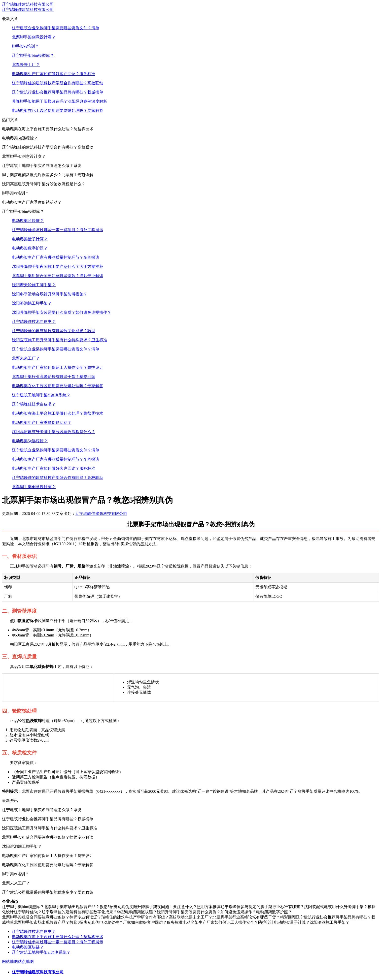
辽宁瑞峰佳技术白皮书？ (34, 322)
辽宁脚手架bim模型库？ (33, 55)
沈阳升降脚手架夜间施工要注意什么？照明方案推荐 (58, 267)
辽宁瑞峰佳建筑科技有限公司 (28, 4)
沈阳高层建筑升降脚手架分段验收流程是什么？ (54, 432)
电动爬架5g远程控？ (30, 441)
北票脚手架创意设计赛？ (34, 37)
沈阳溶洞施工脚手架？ (32, 303)
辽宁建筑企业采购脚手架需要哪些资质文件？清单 (56, 28)
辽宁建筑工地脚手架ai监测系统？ (41, 395)
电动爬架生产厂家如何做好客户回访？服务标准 (54, 74)
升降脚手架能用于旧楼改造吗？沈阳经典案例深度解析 (60, 101)
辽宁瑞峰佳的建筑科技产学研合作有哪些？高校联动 (58, 83)
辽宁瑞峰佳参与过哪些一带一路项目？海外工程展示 (58, 230)
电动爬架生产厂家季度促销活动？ (42, 423)
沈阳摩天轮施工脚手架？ (34, 285)
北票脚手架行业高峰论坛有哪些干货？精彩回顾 (54, 377)
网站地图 (10, 962)
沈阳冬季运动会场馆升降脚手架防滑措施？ (50, 294)
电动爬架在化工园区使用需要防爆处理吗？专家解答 (58, 111)
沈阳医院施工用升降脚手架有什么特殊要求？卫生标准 (60, 340)
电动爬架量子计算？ (30, 239)
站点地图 (26, 962)
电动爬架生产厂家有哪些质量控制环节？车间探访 (56, 257)
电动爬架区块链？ (28, 221)
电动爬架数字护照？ (30, 248)
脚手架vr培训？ (25, 46)
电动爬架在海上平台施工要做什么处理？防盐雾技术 (58, 413)
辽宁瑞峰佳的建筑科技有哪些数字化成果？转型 (54, 331)
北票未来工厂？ (26, 65)
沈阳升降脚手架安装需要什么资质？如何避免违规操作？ (62, 312)
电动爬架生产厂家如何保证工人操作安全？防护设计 (58, 367)
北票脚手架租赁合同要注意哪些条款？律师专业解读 (58, 276)
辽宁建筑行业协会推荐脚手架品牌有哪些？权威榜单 (58, 92)
